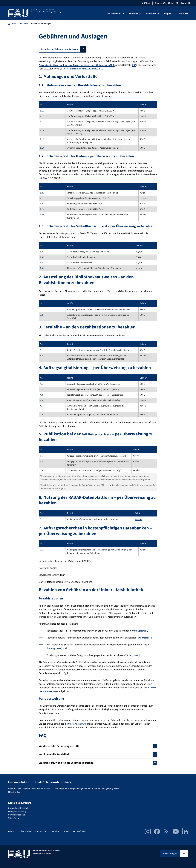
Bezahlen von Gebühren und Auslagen (59, 49)
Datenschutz (55, 831)
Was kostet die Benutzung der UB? (59, 746)
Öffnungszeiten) (141, 631)
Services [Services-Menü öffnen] (160, 3)
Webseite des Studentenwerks (55, 691)
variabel (139, 519)
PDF (145, 65)
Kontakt (12, 831)
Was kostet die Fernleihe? (54, 754)
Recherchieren (114, 14)
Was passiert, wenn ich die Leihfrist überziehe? (67, 763)
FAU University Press (101, 434)
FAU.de (146, 3)
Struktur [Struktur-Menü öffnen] (173, 3)
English (168, 14)
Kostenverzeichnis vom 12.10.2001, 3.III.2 (100, 69)
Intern (66, 831)
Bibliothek (151, 14)
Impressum (41, 831)
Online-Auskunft (77, 724)
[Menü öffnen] (183, 14)
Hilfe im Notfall (25, 831)
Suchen (186, 3)
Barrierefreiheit (80, 831)
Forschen (134, 14)
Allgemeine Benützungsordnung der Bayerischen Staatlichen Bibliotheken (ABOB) (82, 65)
